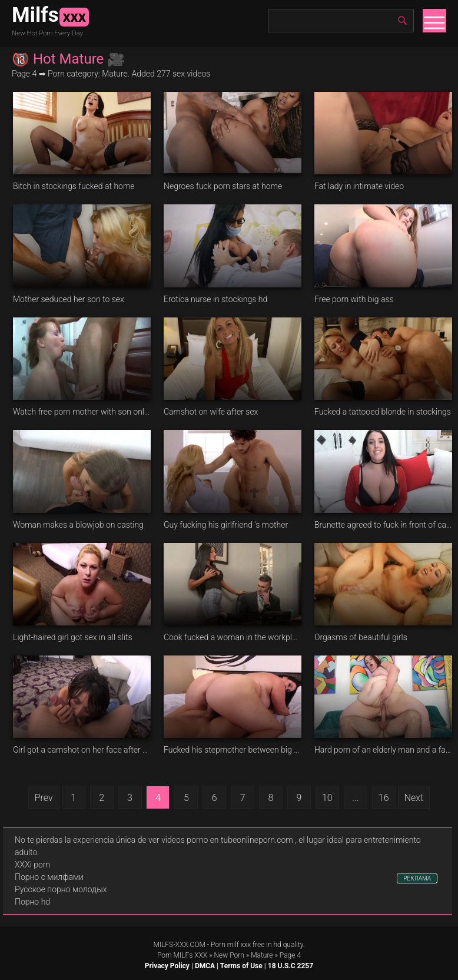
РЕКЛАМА (417, 878)
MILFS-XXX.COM (179, 945)
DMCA (205, 966)
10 (327, 798)
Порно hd (32, 902)
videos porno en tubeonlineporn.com (227, 840)
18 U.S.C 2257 (291, 966)
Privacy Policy (167, 966)
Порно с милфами (49, 877)
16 (384, 798)
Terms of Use (241, 966)
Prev (44, 798)
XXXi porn (32, 865)
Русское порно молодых (61, 889)
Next (414, 798)
